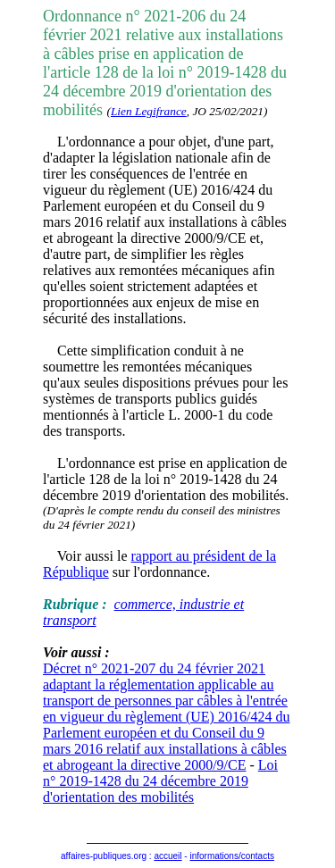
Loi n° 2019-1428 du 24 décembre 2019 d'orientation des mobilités (160, 781)
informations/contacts (232, 856)
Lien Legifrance (149, 111)
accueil (167, 856)
